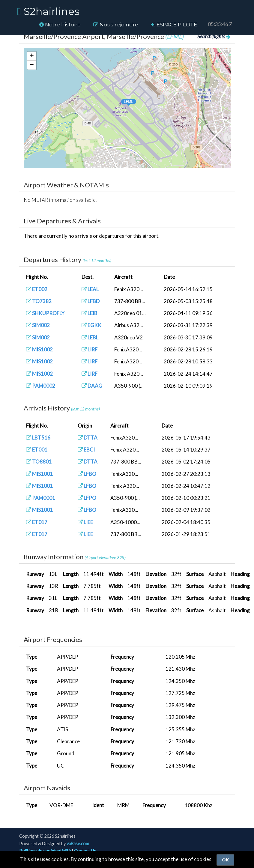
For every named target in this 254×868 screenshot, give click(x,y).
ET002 (37, 289)
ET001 (37, 450)
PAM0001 (41, 498)
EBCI (86, 450)
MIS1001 (39, 474)
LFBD (91, 301)
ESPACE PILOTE (174, 25)
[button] (123, 101)
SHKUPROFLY (45, 313)
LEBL (90, 337)
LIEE (85, 522)
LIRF (90, 349)
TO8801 (39, 462)
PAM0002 (41, 386)
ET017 (37, 522)
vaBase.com (78, 844)
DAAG (92, 386)
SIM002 (38, 325)
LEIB (90, 313)
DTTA (88, 438)
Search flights (214, 36)
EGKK (91, 325)
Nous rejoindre (116, 25)
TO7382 (39, 301)
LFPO (87, 498)
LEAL (90, 289)
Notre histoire (60, 25)
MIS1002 (39, 349)
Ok (225, 860)
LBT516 (38, 438)
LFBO (87, 474)
